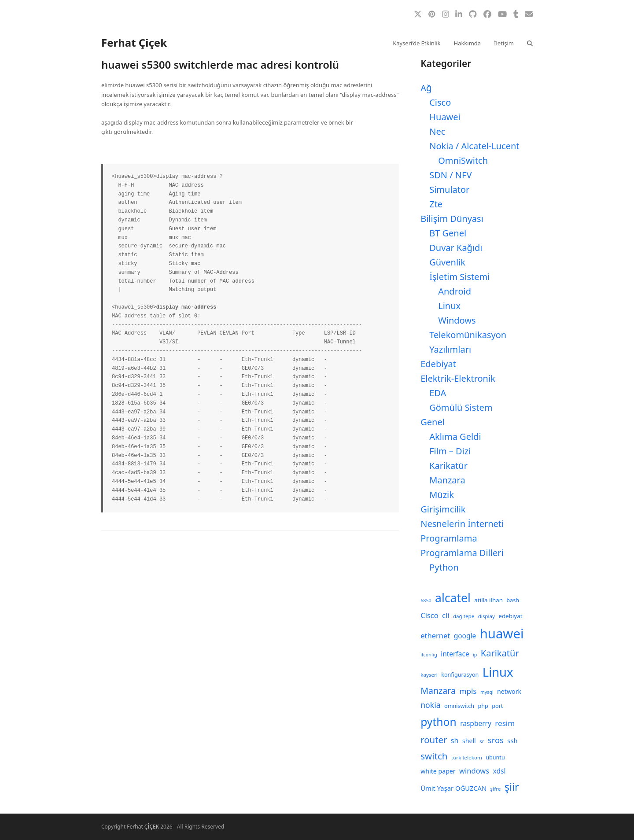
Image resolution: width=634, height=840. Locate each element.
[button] (530, 43)
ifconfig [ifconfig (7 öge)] (429, 655)
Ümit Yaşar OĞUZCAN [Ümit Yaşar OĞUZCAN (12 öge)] (453, 788)
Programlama (449, 538)
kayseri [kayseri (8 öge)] (429, 675)
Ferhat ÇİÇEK (143, 827)
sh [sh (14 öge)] (455, 741)
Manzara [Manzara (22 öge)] (438, 691)
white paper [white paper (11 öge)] (438, 771)
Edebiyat (438, 364)
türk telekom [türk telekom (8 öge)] (467, 757)
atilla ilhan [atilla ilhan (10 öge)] (488, 600)
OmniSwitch (463, 160)
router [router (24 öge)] (434, 740)
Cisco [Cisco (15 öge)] (429, 615)
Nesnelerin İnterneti (462, 524)
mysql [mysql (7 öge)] (487, 692)
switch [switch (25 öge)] (434, 756)
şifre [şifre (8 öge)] (496, 789)
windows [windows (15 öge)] (474, 771)
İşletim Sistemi (459, 277)
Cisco (440, 102)
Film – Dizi (450, 451)
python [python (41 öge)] (439, 722)
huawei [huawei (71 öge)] (502, 634)
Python (444, 567)
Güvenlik (447, 262)
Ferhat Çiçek (134, 42)
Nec (437, 131)
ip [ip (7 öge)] (475, 655)
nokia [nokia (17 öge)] (430, 705)
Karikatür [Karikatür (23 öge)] (500, 653)
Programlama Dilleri (462, 553)
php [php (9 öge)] (483, 706)
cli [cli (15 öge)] (446, 615)
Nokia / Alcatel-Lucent (474, 146)
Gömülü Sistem (461, 407)
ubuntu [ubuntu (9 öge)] (495, 757)
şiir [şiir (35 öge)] (512, 787)
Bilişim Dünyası (452, 219)
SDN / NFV (450, 175)
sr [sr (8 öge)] (482, 741)
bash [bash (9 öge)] (513, 600)
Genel (433, 422)
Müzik (442, 495)
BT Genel (448, 233)
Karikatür (448, 466)
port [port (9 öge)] (497, 706)
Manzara (447, 480)
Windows (457, 320)
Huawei (445, 117)
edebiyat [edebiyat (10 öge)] (510, 616)
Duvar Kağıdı (456, 248)
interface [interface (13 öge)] (455, 654)
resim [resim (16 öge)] (505, 723)
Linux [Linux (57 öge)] (498, 672)
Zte (436, 204)
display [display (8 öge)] (487, 616)
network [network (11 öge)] (509, 691)
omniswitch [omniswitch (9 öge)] (459, 706)
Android (455, 291)
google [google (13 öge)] (465, 636)
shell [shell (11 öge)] (469, 741)
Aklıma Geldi (455, 437)
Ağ (426, 88)
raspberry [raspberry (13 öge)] (476, 723)
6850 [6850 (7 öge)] (426, 601)
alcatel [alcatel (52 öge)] (453, 598)
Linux (449, 306)
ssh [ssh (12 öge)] (512, 741)
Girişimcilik (443, 509)
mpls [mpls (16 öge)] (468, 691)
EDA (438, 393)
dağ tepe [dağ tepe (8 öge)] (464, 616)
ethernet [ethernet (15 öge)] (435, 636)
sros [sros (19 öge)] (496, 740)
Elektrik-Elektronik (458, 378)
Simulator (449, 190)
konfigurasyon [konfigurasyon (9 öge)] (460, 675)
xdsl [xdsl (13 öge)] (499, 771)
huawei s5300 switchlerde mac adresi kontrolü (220, 64)
